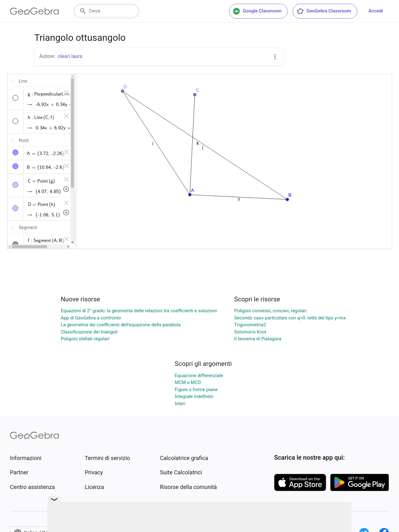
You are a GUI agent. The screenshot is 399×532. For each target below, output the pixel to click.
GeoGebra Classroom (324, 11)
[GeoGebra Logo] (34, 11)
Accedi (376, 11)
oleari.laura (70, 56)
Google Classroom (257, 11)
